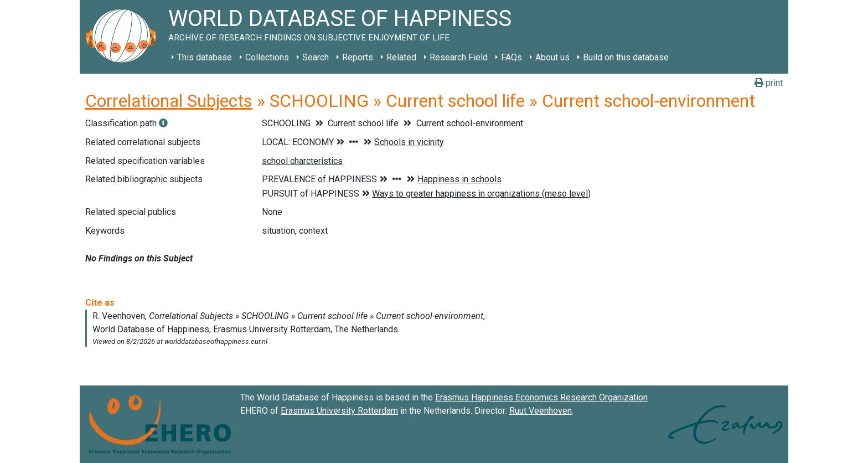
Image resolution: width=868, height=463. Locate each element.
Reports (358, 57)
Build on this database (626, 57)
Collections (267, 57)
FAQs (512, 57)
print (769, 83)
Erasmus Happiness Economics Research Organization (541, 397)
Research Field (459, 57)
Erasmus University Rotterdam (339, 411)
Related (401, 57)
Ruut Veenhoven (541, 411)
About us (552, 57)
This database (205, 57)
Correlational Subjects (169, 101)
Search (316, 57)
